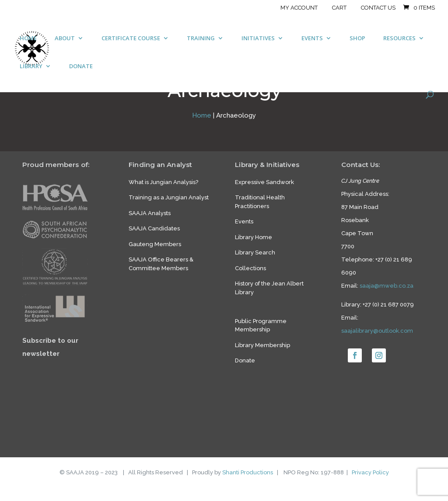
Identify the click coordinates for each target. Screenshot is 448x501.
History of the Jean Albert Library (269, 288)
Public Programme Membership (261, 325)
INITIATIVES (258, 38)
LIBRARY (31, 66)
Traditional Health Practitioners (260, 202)
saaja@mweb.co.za (387, 286)
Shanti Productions (248, 472)
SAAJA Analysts (150, 213)
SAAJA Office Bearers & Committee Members (161, 264)
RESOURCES (399, 38)
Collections (250, 268)
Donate (245, 360)
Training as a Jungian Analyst (169, 197)
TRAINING (201, 38)
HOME (28, 38)
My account (299, 8)
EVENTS (312, 38)
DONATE (81, 66)
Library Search (255, 252)
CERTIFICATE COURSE (131, 38)
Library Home (254, 237)
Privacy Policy (370, 472)
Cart (339, 8)
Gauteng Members (155, 244)
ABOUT (65, 38)
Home (202, 115)
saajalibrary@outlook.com (377, 331)
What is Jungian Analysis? (163, 182)
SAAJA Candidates (154, 228)
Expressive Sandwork (264, 182)
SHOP (357, 38)
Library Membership (262, 345)
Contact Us (378, 8)
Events (244, 221)
